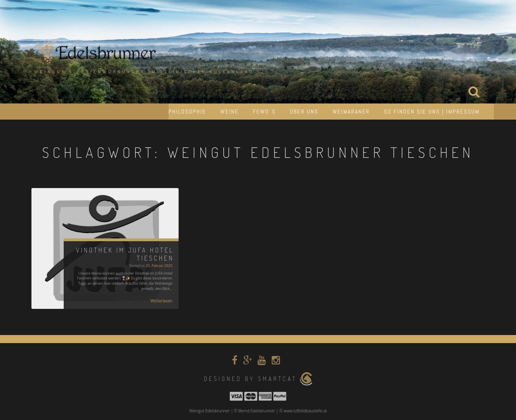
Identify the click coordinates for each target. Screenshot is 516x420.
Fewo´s (264, 112)
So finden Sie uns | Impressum (432, 112)
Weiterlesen (161, 301)
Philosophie (187, 112)
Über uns (304, 112)
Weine (229, 112)
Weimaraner (351, 112)
